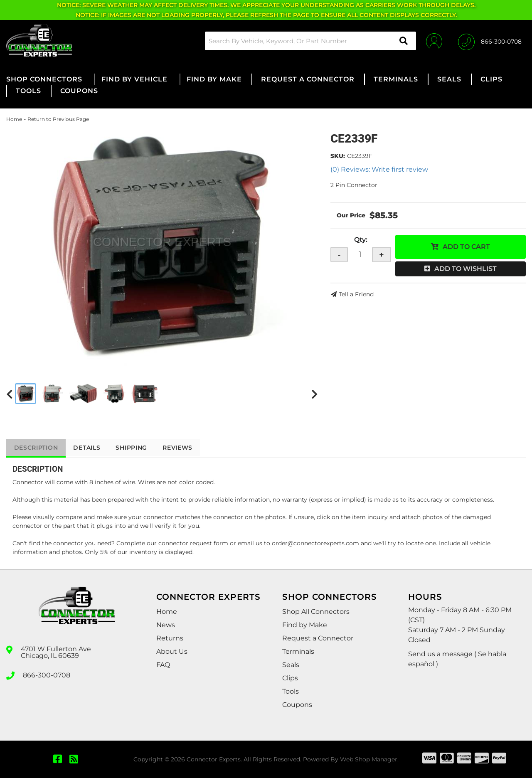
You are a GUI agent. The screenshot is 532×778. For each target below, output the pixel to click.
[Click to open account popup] (433, 41)
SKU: (338, 156)
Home (14, 119)
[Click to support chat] (490, 41)
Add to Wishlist (465, 269)
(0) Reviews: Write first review (379, 169)
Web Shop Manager (369, 759)
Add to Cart (466, 247)
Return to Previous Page (58, 119)
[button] (309, 41)
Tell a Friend (356, 294)
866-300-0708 (47, 675)
